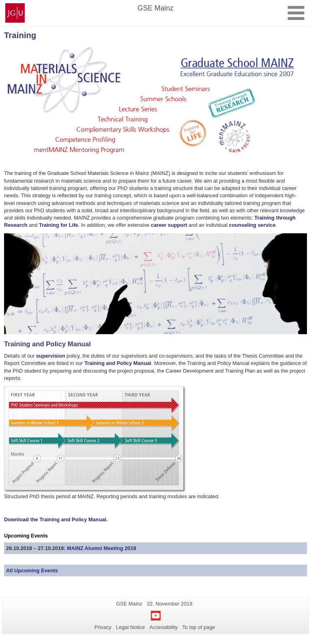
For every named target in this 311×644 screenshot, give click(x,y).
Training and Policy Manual (118, 363)
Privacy (103, 627)
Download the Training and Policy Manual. (56, 519)
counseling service (252, 225)
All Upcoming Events (32, 570)
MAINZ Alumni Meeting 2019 (101, 548)
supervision (51, 356)
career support (169, 225)
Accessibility (164, 627)
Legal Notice (130, 627)
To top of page (199, 627)
